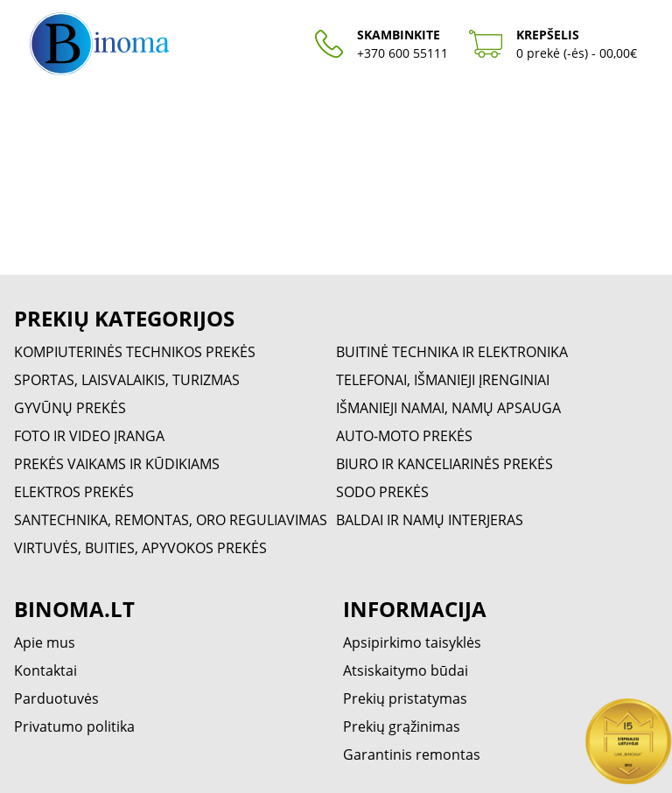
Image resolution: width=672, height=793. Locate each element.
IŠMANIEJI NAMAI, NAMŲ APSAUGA (448, 408)
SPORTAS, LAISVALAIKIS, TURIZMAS (127, 380)
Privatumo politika (74, 726)
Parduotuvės (56, 698)
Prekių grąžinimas (402, 726)
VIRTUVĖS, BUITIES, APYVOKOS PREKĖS (140, 548)
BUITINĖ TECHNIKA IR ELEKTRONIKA (452, 352)
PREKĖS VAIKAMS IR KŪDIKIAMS (117, 464)
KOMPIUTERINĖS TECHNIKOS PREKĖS (135, 352)
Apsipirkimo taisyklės (412, 642)
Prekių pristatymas (405, 698)
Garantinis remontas (412, 754)
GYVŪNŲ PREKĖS (70, 408)
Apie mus (45, 642)
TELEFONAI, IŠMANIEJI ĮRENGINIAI (443, 380)
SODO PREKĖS (382, 492)
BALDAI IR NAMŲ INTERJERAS (430, 520)
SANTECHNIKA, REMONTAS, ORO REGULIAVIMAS (171, 520)
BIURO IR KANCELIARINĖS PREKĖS (444, 464)
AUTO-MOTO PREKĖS (404, 436)
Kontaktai (45, 670)
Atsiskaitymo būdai (406, 670)
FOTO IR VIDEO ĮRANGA (89, 436)
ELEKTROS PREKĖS (74, 492)
